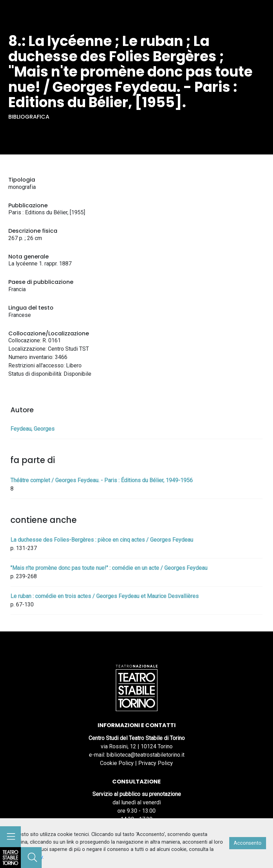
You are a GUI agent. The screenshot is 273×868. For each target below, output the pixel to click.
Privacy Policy (156, 763)
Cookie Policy (117, 763)
